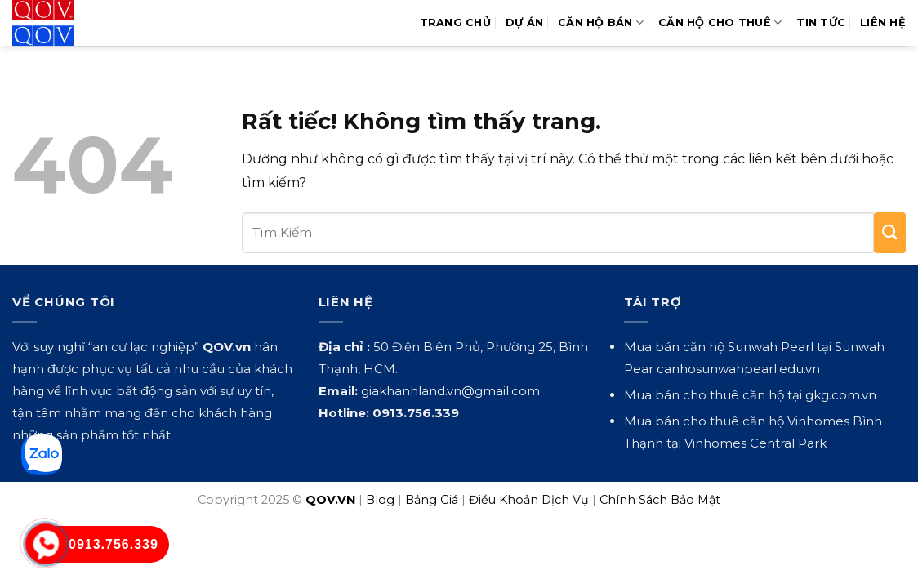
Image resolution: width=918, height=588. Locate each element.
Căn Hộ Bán (601, 22)
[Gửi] (890, 233)
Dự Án (524, 22)
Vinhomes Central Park (755, 443)
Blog (380, 500)
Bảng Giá (432, 500)
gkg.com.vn (841, 395)
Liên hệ (883, 22)
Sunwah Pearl (771, 347)
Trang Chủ (455, 22)
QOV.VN (330, 500)
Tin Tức (821, 22)
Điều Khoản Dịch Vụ (529, 500)
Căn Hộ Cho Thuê (720, 22)
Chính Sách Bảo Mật (660, 500)
